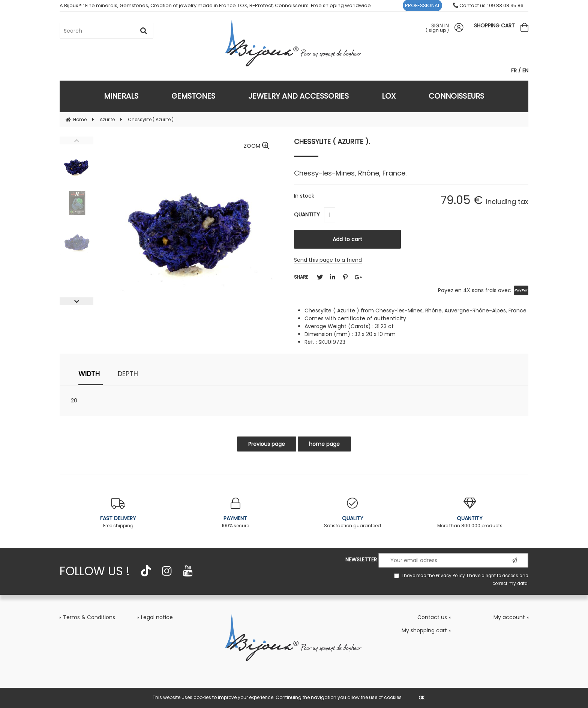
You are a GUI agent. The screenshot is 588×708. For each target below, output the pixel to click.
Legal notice (157, 617)
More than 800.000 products (470, 513)
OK (421, 698)
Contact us (432, 617)
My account (509, 617)
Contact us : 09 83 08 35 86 (488, 5)
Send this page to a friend (328, 260)
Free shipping (118, 513)
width (89, 374)
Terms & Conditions (89, 617)
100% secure (236, 513)
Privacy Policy (450, 576)
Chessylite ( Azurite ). (332, 142)
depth (128, 374)
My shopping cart (424, 630)
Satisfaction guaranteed (353, 513)
